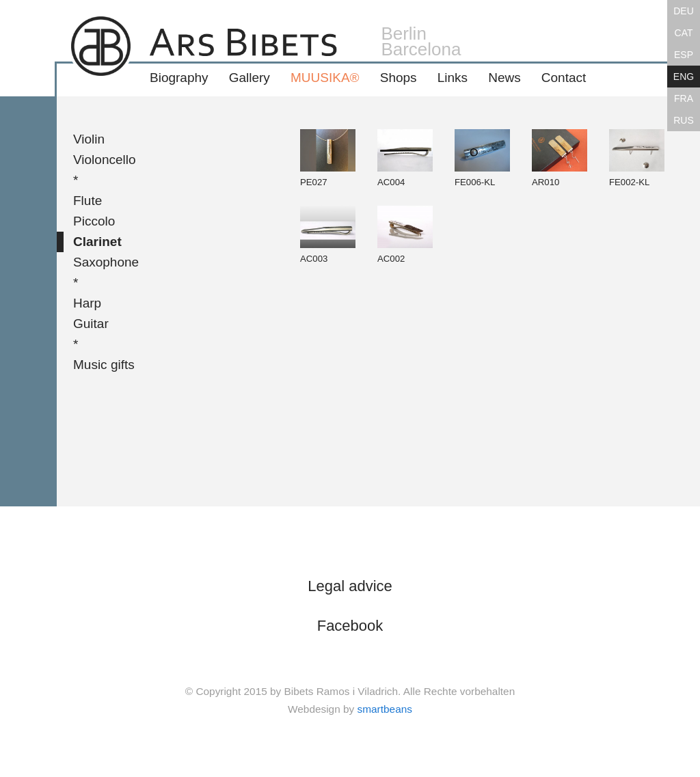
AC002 (405, 235)
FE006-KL (482, 158)
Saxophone (106, 262)
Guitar (91, 324)
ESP (684, 55)
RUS (684, 120)
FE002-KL (637, 158)
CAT (684, 33)
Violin (89, 139)
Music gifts (104, 365)
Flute (87, 201)
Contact (564, 78)
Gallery (250, 78)
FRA (684, 98)
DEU (684, 11)
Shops (399, 78)
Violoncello (105, 160)
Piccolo (94, 221)
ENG (684, 77)
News (504, 78)
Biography (179, 78)
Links (453, 78)
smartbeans (385, 709)
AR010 (560, 158)
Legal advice (350, 586)
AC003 (328, 235)
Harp (87, 303)
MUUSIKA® (325, 78)
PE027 (328, 158)
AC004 (405, 158)
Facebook (350, 626)
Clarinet (97, 242)
